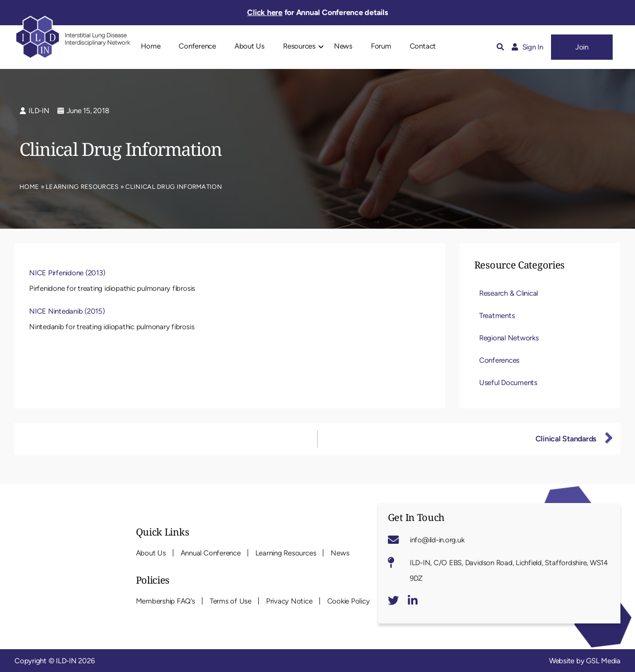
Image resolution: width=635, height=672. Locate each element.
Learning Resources (82, 187)
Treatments (497, 316)
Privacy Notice (289, 601)
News (343, 46)
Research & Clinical (509, 293)
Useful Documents (508, 383)
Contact (423, 46)
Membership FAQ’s (166, 601)
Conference (197, 46)
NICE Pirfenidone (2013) (67, 273)
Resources (299, 46)
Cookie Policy (349, 601)
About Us (250, 46)
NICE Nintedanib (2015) (67, 311)
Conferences (499, 360)
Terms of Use (231, 601)
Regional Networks (509, 338)
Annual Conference (211, 553)
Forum (381, 46)
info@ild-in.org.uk (437, 540)
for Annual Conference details (317, 12)
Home (150, 46)
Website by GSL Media (585, 661)
